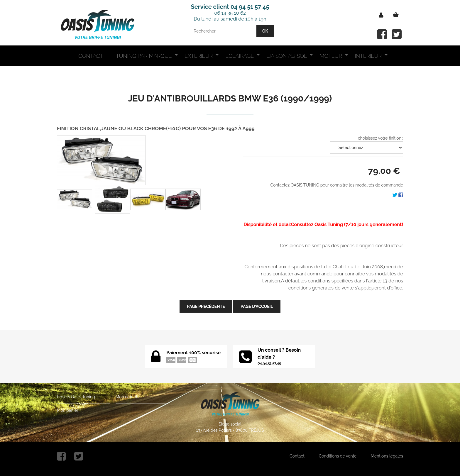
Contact (297, 456)
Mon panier (68, 410)
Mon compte (128, 397)
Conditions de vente (338, 456)
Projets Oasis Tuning (76, 397)
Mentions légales (387, 456)
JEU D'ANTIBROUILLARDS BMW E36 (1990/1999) (230, 98)
